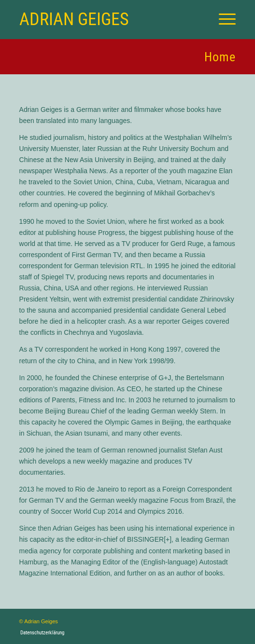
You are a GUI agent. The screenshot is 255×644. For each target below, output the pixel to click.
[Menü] (222, 19)
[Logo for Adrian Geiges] (106, 19)
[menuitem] (222, 19)
